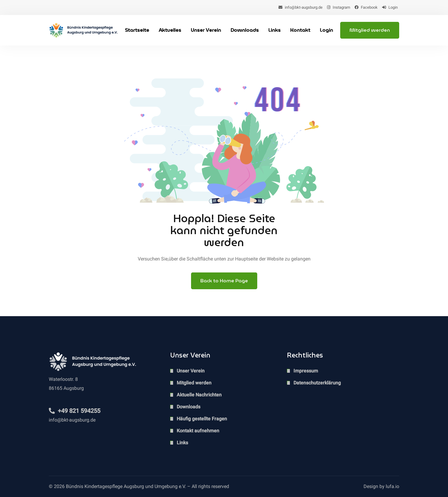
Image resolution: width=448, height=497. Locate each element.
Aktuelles (170, 30)
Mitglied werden (370, 30)
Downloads (245, 30)
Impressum (306, 371)
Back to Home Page (224, 281)
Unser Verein (206, 30)
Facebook (366, 7)
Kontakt (300, 30)
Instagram (339, 7)
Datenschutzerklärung (317, 383)
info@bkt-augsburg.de (301, 7)
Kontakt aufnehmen (198, 431)
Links (274, 30)
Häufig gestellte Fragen (202, 419)
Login (390, 7)
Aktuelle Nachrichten (199, 395)
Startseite (137, 30)
